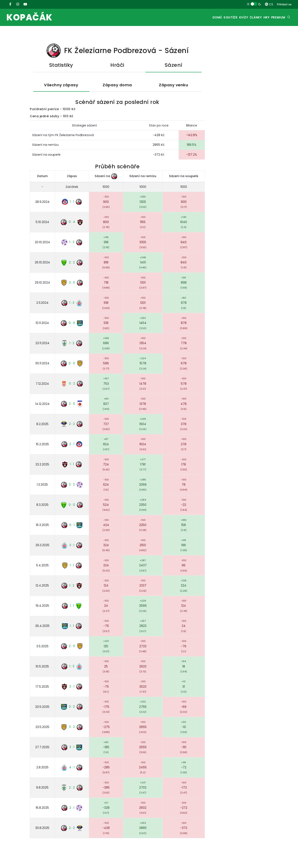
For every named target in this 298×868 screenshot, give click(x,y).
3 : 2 (72, 728)
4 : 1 (72, 768)
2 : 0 (72, 404)
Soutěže (214, 17)
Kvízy (231, 17)
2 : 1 (72, 445)
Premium (277, 17)
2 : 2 (72, 263)
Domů (197, 17)
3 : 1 (72, 546)
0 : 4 (72, 223)
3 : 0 (72, 283)
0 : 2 (72, 384)
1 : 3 (72, 304)
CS (269, 4)
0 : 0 (72, 324)
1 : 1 (72, 202)
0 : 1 (72, 526)
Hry (261, 17)
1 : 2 (72, 243)
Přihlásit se (284, 4)
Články (247, 17)
